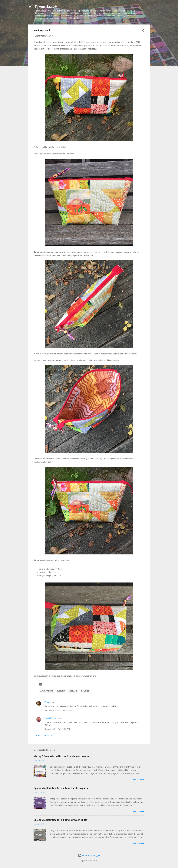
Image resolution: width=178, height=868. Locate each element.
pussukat (61, 691)
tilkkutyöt (85, 691)
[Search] (148, 7)
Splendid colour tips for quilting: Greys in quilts (60, 820)
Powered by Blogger (89, 855)
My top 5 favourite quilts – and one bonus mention (62, 756)
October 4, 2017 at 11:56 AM (57, 729)
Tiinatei (48, 702)
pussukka (73, 691)
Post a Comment (44, 736)
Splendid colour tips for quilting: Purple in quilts (61, 788)
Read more (138, 780)
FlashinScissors (52, 718)
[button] (143, 31)
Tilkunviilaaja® (46, 7)
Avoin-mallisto (47, 691)
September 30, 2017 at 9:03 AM (58, 710)
